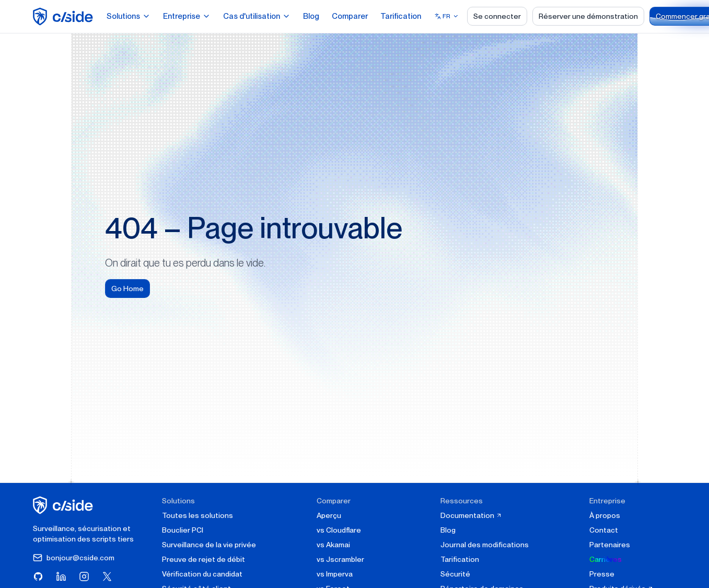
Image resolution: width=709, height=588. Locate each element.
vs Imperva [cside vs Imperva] (335, 574)
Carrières (606, 559)
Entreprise (187, 16)
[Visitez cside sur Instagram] (84, 577)
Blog (311, 16)
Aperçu (329, 515)
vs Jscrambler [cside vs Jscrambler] (340, 559)
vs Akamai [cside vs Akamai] (333, 545)
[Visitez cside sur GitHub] (38, 577)
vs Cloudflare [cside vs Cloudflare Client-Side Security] (339, 530)
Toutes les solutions (197, 515)
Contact (604, 530)
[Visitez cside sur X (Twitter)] (107, 577)
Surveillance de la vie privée (209, 545)
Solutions (129, 16)
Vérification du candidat (202, 574)
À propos (605, 515)
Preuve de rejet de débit (204, 559)
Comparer (350, 16)
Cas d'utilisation (257, 16)
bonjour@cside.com (74, 558)
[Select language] (447, 16)
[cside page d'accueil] (65, 505)
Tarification (401, 16)
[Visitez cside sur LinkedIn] (61, 577)
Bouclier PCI (183, 530)
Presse (602, 574)
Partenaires (610, 545)
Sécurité (455, 574)
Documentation (471, 515)
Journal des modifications (485, 545)
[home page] (65, 16)
